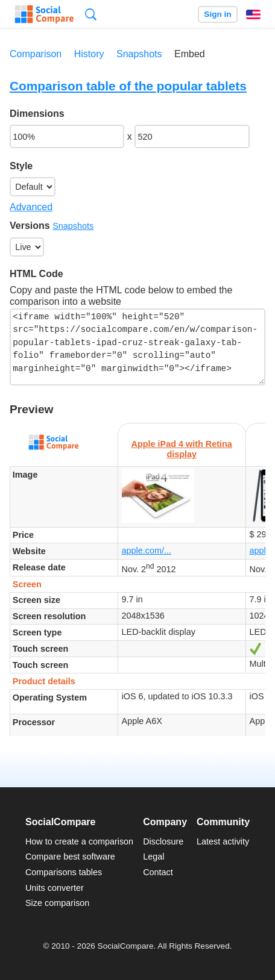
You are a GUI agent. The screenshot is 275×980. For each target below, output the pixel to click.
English (253, 14)
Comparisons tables (64, 872)
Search (91, 14)
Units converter (55, 888)
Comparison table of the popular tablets (128, 86)
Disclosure (163, 841)
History (89, 54)
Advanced (31, 207)
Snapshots (139, 54)
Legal (153, 857)
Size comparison (57, 903)
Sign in (217, 14)
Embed (190, 54)
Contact (158, 872)
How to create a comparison (79, 841)
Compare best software (70, 857)
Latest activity (223, 841)
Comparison (36, 54)
